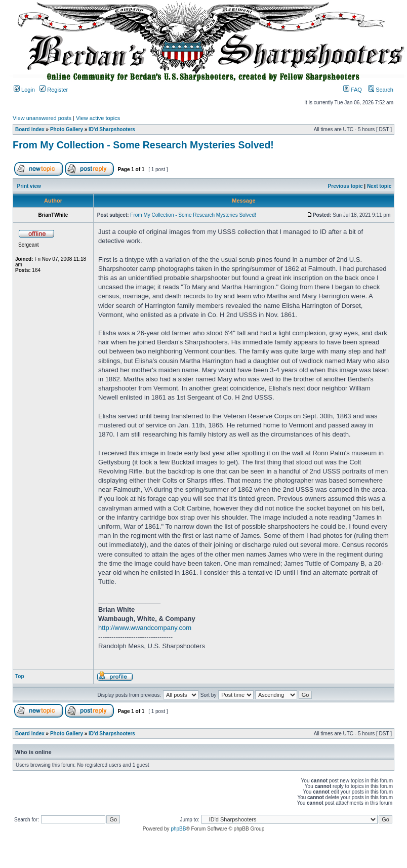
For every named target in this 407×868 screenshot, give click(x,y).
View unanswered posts (42, 118)
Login (24, 90)
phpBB (178, 829)
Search (381, 90)
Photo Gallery (67, 129)
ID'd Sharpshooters (112, 129)
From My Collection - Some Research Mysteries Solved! (143, 145)
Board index (30, 129)
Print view (29, 186)
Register (54, 90)
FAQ (353, 90)
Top (20, 676)
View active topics (98, 118)
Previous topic (345, 186)
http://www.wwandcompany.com (145, 628)
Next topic (379, 186)
